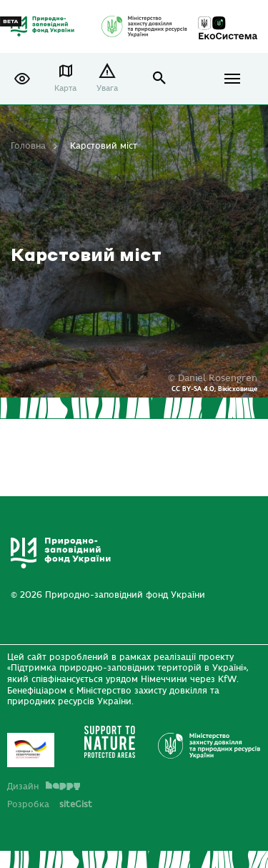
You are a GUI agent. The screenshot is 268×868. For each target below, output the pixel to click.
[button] (22, 79)
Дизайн (44, 786)
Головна (28, 146)
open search (160, 78)
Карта (65, 88)
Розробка (50, 804)
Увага (107, 88)
